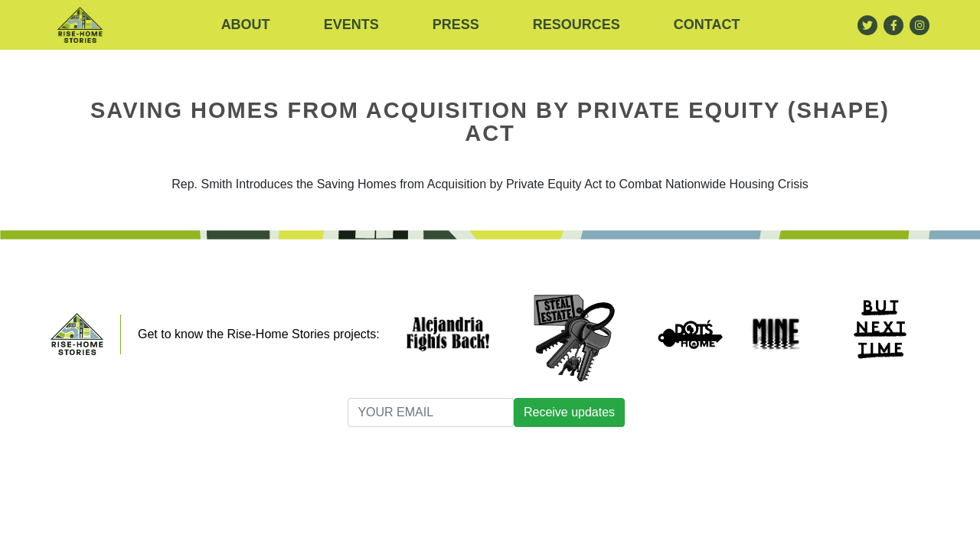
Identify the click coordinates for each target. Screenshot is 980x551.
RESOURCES (577, 24)
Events (351, 24)
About (246, 24)
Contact (707, 24)
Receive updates (569, 412)
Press (456, 24)
